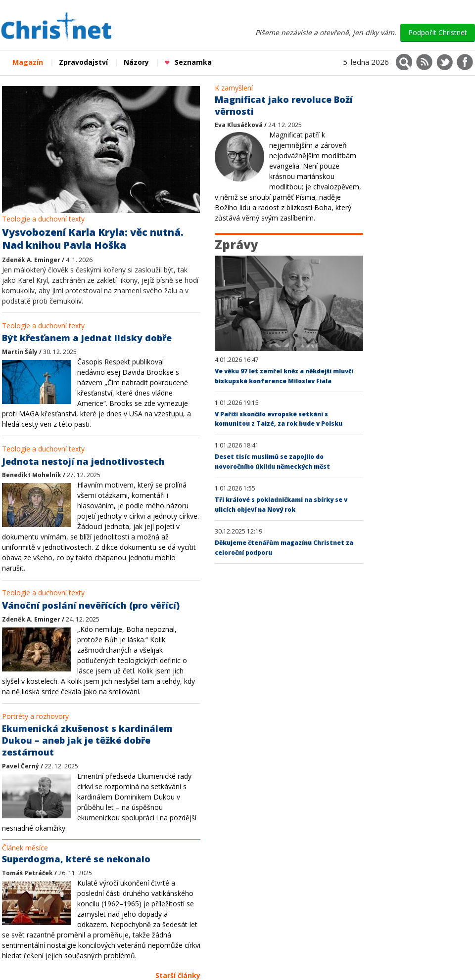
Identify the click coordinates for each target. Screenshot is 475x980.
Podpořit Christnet (438, 32)
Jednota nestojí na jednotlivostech (83, 461)
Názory (136, 62)
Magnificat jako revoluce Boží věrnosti (284, 105)
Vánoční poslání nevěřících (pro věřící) (91, 605)
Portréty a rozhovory (35, 716)
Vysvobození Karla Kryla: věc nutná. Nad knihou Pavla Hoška (93, 239)
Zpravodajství (83, 62)
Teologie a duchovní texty (43, 219)
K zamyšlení (234, 88)
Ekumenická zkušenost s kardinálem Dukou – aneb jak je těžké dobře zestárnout (87, 740)
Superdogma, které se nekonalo (76, 859)
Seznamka (188, 62)
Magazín (28, 62)
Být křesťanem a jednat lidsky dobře (87, 338)
